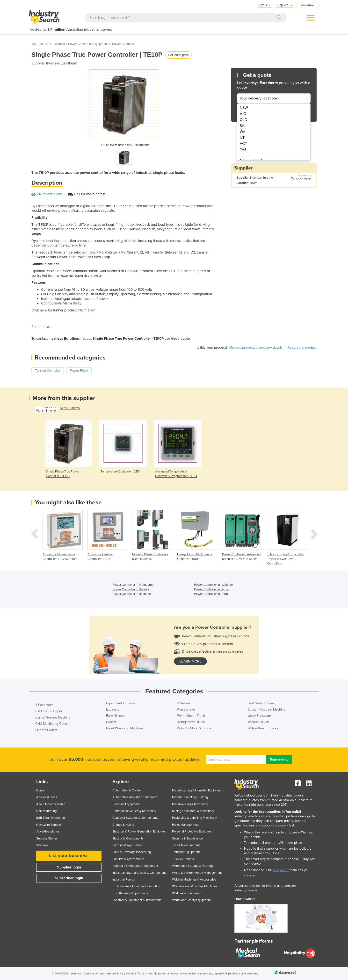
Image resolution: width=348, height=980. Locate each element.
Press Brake (186, 709)
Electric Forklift (46, 730)
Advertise (308, 5)
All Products (40, 44)
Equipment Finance (120, 703)
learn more (190, 661)
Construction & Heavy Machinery (134, 811)
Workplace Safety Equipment (191, 900)
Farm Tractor (116, 716)
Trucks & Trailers (183, 859)
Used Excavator (259, 716)
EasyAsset (281, 870)
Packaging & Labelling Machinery (194, 818)
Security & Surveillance (187, 839)
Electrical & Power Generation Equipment (80, 44)
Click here (39, 310)
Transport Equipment (186, 852)
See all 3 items (70, 408)
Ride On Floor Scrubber (195, 728)
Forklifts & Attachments (128, 859)
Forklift (111, 722)
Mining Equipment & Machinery (193, 811)
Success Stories (47, 839)
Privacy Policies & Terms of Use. (135, 974)
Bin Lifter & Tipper (49, 711)
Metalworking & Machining (190, 804)
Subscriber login (69, 878)
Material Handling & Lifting (190, 797)
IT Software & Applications (130, 893)
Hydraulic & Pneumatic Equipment (135, 866)
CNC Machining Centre (52, 724)
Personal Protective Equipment (193, 832)
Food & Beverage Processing (132, 852)
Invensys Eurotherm (62, 63)
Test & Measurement (186, 845)
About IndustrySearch (51, 804)
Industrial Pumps (124, 880)
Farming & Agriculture (127, 845)
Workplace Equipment (187, 893)
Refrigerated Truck (191, 722)
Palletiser (184, 703)
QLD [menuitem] (243, 120)
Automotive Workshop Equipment (135, 797)
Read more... (41, 327)
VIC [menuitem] (243, 114)
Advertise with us (48, 832)
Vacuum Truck (258, 722)
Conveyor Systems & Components (135, 818)
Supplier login (69, 867)
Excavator (113, 709)
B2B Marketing (46, 811)
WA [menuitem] (243, 132)
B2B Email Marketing (51, 818)
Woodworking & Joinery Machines (195, 886)
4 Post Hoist (44, 705)
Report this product (302, 348)
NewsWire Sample (49, 825)
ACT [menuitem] (243, 144)
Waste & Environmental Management (197, 873)
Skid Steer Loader (261, 703)
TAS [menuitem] (243, 150)
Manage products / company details (256, 348)
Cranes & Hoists (123, 825)
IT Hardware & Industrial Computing (136, 886)
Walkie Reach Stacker (264, 728)
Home (40, 790)
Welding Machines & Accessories (194, 880)
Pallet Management (185, 825)
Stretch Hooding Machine (267, 709)
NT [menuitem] (242, 138)
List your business (69, 856)
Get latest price (178, 55)
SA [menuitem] (242, 126)
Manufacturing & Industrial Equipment (197, 790)
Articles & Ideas (47, 797)
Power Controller (123, 44)
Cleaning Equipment (126, 804)
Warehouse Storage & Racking (192, 866)
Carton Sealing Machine (53, 717)
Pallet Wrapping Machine (124, 728)
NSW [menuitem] (244, 108)
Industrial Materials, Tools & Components (140, 873)
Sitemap (42, 845)
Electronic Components (128, 839)
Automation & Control (127, 790)
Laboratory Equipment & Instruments (137, 900)
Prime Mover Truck (191, 716)
